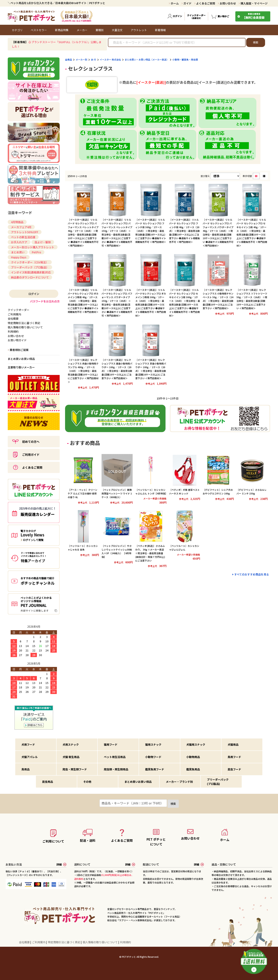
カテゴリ (17, 30)
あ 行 (94, 59)
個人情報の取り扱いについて (100, 942)
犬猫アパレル (30, 757)
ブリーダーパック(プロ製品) (218, 782)
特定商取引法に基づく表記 (64, 942)
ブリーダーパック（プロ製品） (30, 267)
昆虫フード (234, 769)
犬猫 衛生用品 (71, 757)
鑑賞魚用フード (155, 769)
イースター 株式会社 (110, 59)
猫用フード (111, 744)
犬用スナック (71, 744)
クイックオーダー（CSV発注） (30, 262)
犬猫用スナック (196, 744)
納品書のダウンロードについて (30, 277)
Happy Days (19, 257)
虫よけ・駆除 (43, 242)
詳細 (61, 864)
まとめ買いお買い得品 (21, 359)
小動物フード (153, 757)
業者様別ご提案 (19, 350)
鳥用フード (234, 757)
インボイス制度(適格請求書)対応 (31, 272)
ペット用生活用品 (115, 757)
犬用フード (28, 744)
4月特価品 (17, 222)
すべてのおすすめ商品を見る (252, 574)
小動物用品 (193, 757)
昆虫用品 (47, 782)
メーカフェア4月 (21, 227)
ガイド (186, 3)
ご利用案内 (39, 942)
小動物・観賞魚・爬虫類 (185, 59)
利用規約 (125, 942)
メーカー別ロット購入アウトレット (33, 247)
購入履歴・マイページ (253, 3)
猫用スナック (153, 744)
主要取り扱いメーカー (21, 367)
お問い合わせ (227, 3)
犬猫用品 (233, 744)
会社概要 (25, 942)
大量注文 (117, 30)
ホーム (174, 3)
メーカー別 (81, 59)
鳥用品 (25, 769)
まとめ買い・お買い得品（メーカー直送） (147, 59)
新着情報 (160, 30)
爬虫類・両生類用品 (116, 769)
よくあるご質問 (205, 3)
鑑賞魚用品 (193, 769)
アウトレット (139, 30)
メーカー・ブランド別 (179, 782)
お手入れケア (19, 242)
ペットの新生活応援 (23, 237)
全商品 (69, 59)
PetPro (36, 252)
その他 (87, 782)
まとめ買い (18, 252)
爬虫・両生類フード (75, 769)
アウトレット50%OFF (25, 232)
